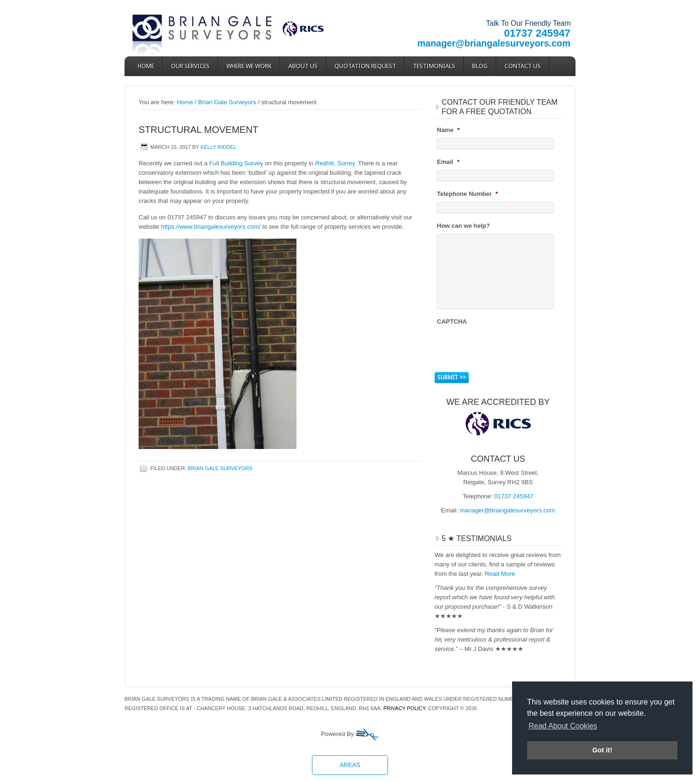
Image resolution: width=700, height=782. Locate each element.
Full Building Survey (236, 163)
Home (146, 66)
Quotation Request (365, 66)
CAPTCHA (452, 321)
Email (448, 162)
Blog (480, 66)
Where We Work (249, 66)
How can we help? (463, 226)
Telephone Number (467, 194)
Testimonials (434, 66)
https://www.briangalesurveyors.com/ (211, 227)
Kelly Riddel (219, 147)
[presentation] (508, 348)
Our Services (190, 66)
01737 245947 (537, 33)
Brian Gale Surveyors (209, 28)
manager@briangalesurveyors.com (494, 43)
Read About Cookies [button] (563, 726)
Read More (500, 574)
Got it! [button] (602, 750)
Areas (350, 765)
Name (448, 130)
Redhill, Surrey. (336, 163)
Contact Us (523, 66)
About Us (303, 66)
